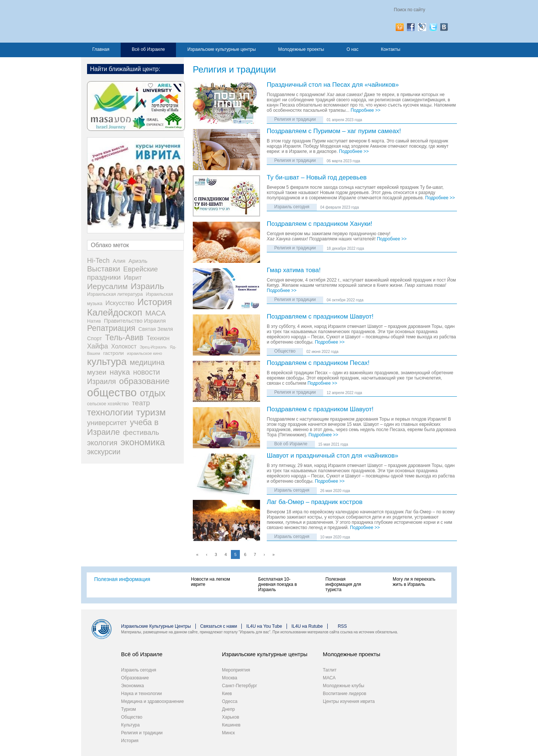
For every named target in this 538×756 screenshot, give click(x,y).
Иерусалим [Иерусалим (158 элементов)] (107, 286)
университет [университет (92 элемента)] (107, 423)
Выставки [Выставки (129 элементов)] (103, 269)
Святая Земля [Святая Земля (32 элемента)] (156, 329)
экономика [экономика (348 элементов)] (143, 442)
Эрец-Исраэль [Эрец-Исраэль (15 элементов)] (153, 347)
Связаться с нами (219, 626)
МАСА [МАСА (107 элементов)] (156, 313)
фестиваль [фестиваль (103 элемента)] (141, 432)
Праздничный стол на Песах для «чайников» (333, 85)
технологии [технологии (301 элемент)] (110, 412)
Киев (227, 694)
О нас (352, 49)
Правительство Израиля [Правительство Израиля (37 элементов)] (135, 321)
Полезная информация (122, 579)
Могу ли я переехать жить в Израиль (414, 582)
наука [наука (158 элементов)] (120, 372)
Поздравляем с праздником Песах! (318, 363)
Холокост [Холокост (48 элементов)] (124, 346)
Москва (230, 678)
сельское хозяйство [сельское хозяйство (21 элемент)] (108, 404)
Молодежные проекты (301, 49)
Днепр (228, 709)
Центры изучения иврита (349, 701)
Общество (285, 351)
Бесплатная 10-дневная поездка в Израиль (278, 584)
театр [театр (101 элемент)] (141, 403)
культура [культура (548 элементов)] (107, 362)
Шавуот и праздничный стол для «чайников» (333, 456)
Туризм (129, 709)
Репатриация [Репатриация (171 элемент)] (111, 328)
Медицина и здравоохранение (152, 701)
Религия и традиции (295, 119)
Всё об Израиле (149, 49)
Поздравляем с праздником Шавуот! (320, 317)
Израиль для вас (160, 21)
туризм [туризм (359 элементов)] (151, 412)
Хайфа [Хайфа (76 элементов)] (98, 346)
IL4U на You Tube (264, 626)
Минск (228, 733)
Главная (101, 49)
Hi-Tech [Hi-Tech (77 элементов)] (98, 261)
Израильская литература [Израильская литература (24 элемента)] (115, 294)
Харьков (231, 717)
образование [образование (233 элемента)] (144, 381)
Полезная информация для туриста (343, 584)
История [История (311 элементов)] (155, 302)
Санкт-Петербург (239, 686)
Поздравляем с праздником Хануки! (320, 224)
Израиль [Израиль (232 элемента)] (147, 286)
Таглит (330, 670)
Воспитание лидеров (344, 694)
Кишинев (231, 725)
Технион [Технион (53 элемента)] (158, 338)
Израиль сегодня (292, 207)
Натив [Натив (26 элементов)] (94, 321)
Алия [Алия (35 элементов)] (119, 261)
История (130, 741)
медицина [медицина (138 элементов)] (147, 362)
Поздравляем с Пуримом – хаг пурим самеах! (334, 131)
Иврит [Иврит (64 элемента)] (133, 278)
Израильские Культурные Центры (156, 626)
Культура (130, 725)
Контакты (390, 49)
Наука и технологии (141, 694)
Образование (135, 678)
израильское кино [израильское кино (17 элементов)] (145, 353)
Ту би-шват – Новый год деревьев (317, 178)
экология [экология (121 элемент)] (102, 443)
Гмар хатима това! (294, 271)
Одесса (230, 701)
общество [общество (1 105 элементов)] (112, 392)
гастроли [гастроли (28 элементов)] (113, 353)
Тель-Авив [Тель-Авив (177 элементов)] (124, 338)
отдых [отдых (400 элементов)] (153, 393)
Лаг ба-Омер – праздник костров (315, 502)
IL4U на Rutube (307, 626)
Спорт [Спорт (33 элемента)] (95, 338)
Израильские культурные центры (221, 49)
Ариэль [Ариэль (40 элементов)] (138, 261)
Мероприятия (236, 670)
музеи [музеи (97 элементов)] (97, 372)
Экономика (132, 686)
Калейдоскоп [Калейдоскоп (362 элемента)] (115, 312)
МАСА (329, 678)
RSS (342, 626)
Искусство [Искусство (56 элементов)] (120, 303)
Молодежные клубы (344, 686)
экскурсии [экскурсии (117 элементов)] (104, 452)
